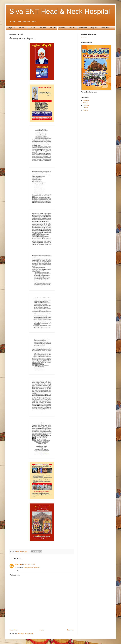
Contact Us (105, 28)
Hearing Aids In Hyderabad (31, 567)
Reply (17, 570)
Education (42, 28)
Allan (17, 564)
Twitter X (86, 110)
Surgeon (32, 28)
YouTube (72, 28)
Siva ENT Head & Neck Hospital (60, 11)
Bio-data (53, 28)
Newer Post (14, 630)
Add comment (15, 575)
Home (42, 630)
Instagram (86, 101)
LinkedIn (85, 108)
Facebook (86, 105)
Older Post (70, 630)
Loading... (84, 37)
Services (62, 28)
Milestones (83, 28)
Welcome (22, 28)
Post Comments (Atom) (25, 633)
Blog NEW (11, 28)
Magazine (94, 28)
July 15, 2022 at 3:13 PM (27, 564)
